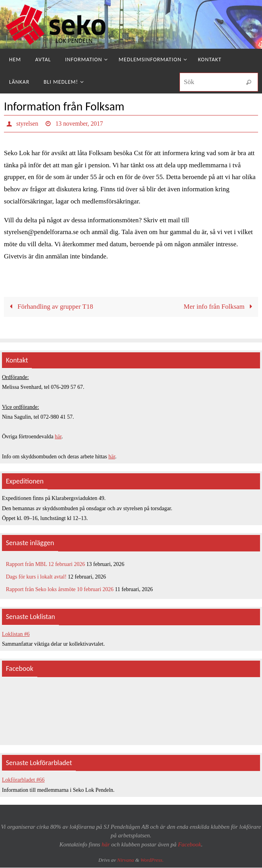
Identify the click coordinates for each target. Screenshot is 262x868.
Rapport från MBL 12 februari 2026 (45, 565)
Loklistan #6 (16, 635)
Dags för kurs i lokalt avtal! (36, 577)
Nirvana (126, 860)
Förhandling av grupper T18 (50, 307)
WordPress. (152, 860)
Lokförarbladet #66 (23, 781)
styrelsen (28, 124)
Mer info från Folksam (219, 307)
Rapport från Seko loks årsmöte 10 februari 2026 (60, 590)
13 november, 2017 (80, 124)
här (58, 437)
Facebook (190, 845)
